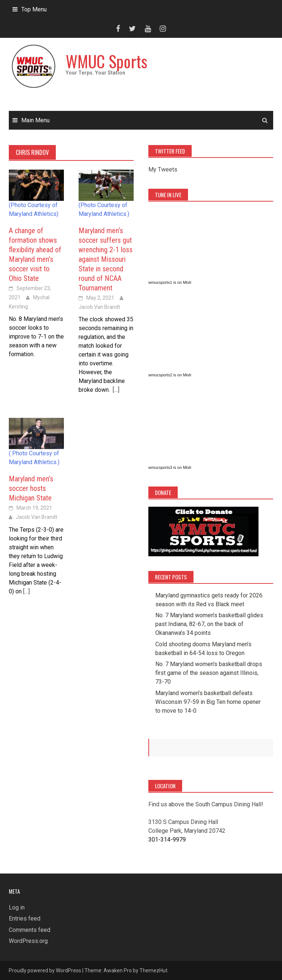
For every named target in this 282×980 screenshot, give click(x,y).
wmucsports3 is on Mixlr (170, 467)
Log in (17, 907)
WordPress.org (28, 941)
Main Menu (35, 120)
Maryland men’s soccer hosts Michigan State (31, 488)
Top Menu (34, 9)
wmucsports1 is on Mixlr (170, 282)
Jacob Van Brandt (99, 307)
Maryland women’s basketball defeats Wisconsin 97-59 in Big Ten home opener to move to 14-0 (208, 702)
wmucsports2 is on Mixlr (170, 375)
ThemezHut (153, 970)
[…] (115, 390)
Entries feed (25, 918)
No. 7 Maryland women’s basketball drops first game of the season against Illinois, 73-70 (209, 673)
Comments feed (30, 930)
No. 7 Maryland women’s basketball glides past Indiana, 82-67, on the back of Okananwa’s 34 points (209, 624)
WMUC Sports (106, 61)
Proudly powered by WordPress (45, 970)
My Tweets (163, 169)
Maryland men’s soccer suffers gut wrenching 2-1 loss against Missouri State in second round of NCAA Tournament (106, 259)
